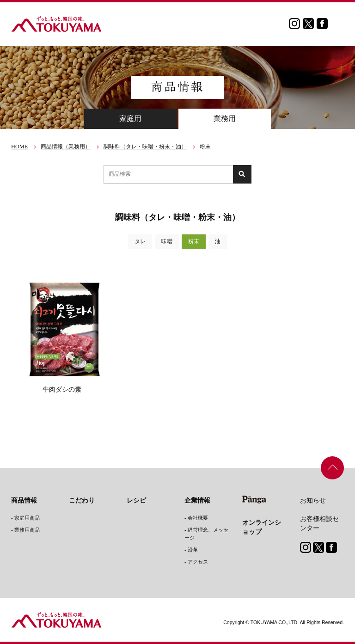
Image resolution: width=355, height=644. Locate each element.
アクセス (198, 562)
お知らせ (313, 500)
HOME (19, 147)
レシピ (136, 500)
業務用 (225, 119)
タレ (140, 241)
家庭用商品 (27, 518)
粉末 (194, 241)
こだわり (82, 500)
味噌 (167, 241)
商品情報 (24, 500)
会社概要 (198, 518)
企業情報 (197, 500)
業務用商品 (27, 530)
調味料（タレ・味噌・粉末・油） (145, 147)
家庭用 (130, 119)
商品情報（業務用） (66, 147)
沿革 (193, 550)
